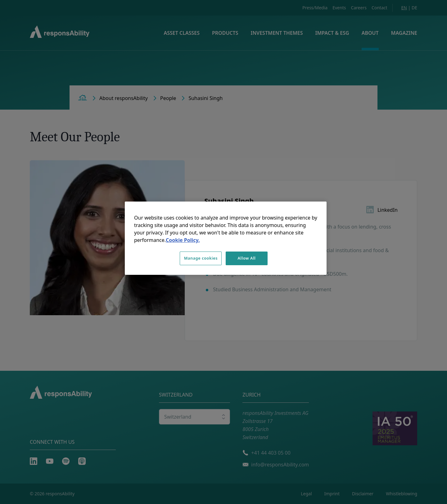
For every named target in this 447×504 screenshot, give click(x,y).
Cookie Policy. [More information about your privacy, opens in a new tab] (183, 240)
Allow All (246, 258)
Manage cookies (201, 258)
